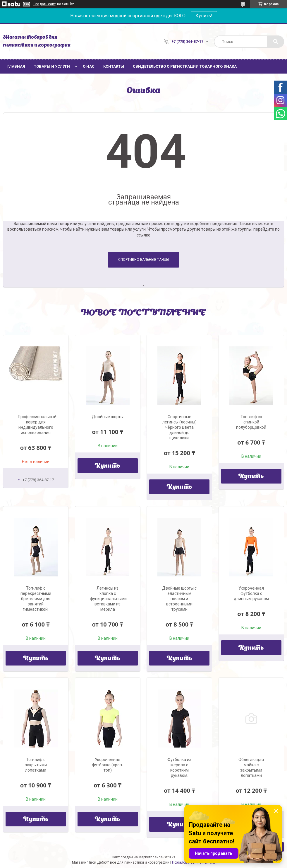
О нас (89, 66)
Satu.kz (170, 857)
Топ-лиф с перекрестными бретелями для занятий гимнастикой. (36, 599)
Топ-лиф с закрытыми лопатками (36, 765)
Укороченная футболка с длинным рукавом (251, 593)
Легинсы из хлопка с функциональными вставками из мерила (108, 599)
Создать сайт (44, 4)
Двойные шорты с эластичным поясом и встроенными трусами (179, 599)
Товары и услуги (52, 66)
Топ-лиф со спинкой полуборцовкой (251, 422)
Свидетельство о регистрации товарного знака (185, 66)
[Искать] (276, 42)
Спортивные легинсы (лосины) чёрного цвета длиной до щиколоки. (179, 427)
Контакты (114, 66)
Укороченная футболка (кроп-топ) (108, 765)
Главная (16, 66)
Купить (108, 466)
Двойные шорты (108, 417)
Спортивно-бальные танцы (144, 260)
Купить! (204, 16)
